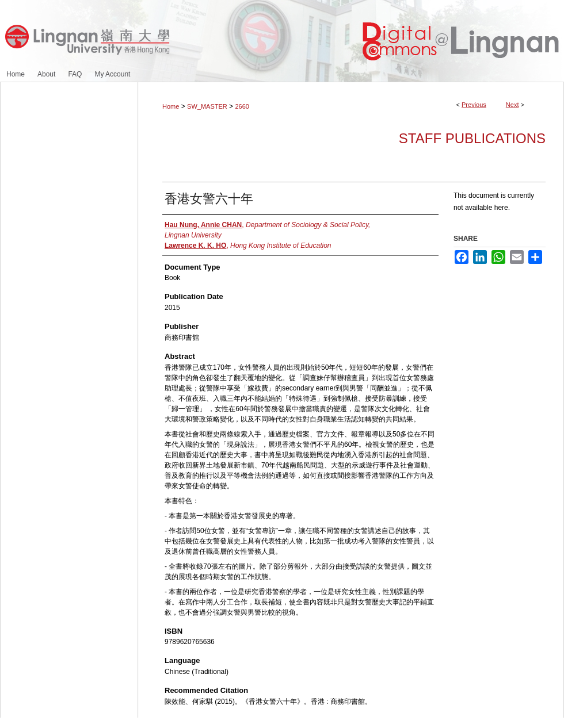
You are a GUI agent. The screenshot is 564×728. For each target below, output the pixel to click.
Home (171, 106)
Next (512, 105)
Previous (474, 105)
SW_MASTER (207, 106)
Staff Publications (472, 138)
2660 (242, 106)
